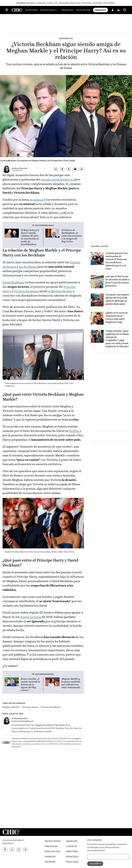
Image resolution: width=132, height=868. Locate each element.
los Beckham (28, 269)
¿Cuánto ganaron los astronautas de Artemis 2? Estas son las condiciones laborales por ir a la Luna (117, 263)
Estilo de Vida (53, 854)
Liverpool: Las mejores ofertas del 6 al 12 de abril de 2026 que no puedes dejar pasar (117, 301)
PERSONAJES (71, 11)
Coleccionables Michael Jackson (70, 3)
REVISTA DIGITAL (53, 11)
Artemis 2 (50, 3)
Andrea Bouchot (20, 170)
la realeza (36, 202)
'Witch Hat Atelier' (109, 3)
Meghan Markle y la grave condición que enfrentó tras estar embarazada (71, 685)
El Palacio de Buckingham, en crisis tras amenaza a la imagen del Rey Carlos (72, 238)
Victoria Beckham (26, 293)
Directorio (72, 854)
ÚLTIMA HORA (35, 11)
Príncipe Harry (30, 709)
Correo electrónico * (97, 853)
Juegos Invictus (31, 619)
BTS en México (87, 3)
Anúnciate (72, 843)
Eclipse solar (42, 3)
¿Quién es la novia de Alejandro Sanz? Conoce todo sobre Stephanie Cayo (117, 320)
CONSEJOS (50, 859)
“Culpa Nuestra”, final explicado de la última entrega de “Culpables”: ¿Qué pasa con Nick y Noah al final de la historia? (117, 341)
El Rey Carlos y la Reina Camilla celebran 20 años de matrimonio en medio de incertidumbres (30, 240)
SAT (56, 3)
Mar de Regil (97, 3)
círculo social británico (57, 182)
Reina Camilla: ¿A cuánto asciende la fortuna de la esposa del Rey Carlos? (30, 687)
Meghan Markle (61, 293)
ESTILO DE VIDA (88, 11)
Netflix (74, 433)
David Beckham (13, 285)
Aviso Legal (72, 864)
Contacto (72, 848)
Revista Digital (53, 843)
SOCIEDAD (50, 864)
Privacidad (72, 859)
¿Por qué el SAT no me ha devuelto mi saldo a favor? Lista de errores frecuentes (117, 283)
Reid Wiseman (31, 3)
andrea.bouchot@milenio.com (22, 723)
